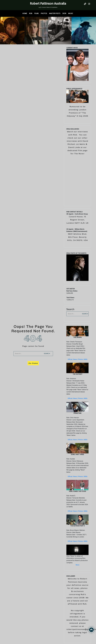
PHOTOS (44, 13)
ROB (31, 13)
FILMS (36, 13)
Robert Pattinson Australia (48, 3)
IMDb (86, 359)
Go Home (33, 363)
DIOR (64, 13)
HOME (25, 13)
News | (76, 359)
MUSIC (71, 13)
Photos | (81, 359)
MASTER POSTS (55, 13)
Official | (71, 359)
